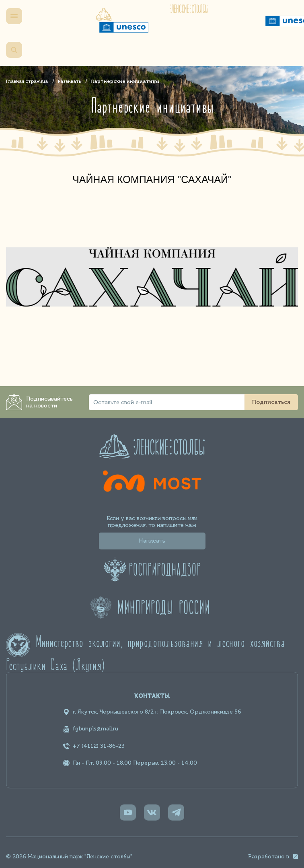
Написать (152, 541)
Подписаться (271, 402)
